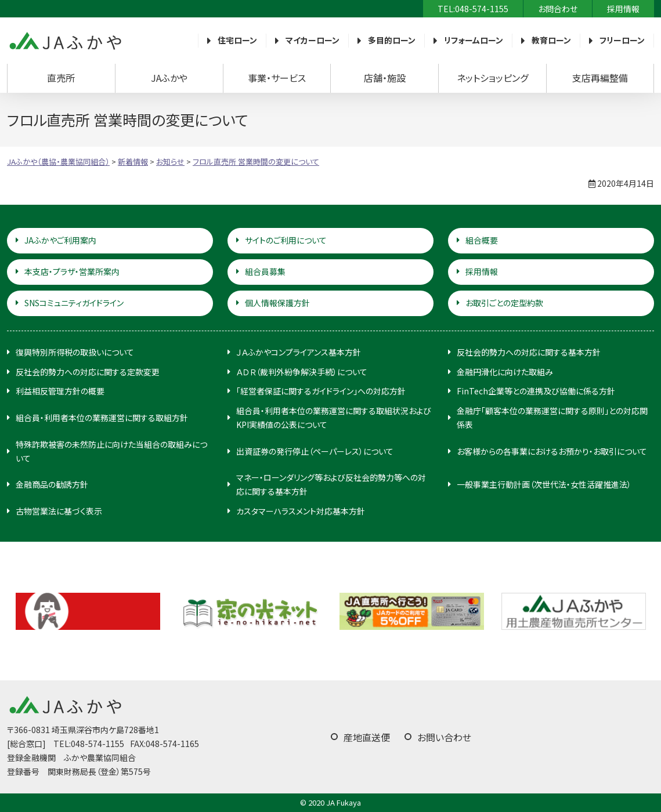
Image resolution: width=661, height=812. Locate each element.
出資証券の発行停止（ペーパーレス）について (315, 451)
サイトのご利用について (286, 240)
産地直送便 (367, 737)
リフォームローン (474, 40)
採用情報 (623, 9)
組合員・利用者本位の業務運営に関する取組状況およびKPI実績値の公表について (334, 418)
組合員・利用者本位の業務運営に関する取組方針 (102, 418)
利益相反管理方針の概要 (60, 391)
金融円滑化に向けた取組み (505, 372)
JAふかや (169, 78)
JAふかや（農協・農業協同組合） (65, 41)
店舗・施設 (385, 78)
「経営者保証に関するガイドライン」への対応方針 (321, 391)
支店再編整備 (600, 78)
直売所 (61, 78)
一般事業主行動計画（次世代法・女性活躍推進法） (544, 484)
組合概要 (482, 240)
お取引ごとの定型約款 (504, 303)
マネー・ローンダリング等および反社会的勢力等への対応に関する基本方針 (331, 484)
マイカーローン (313, 40)
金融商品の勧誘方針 (52, 484)
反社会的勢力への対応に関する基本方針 (529, 352)
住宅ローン (237, 40)
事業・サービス (277, 78)
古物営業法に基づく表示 (59, 511)
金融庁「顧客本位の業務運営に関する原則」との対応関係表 (552, 418)
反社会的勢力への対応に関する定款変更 (88, 372)
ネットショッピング (492, 78)
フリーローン (622, 40)
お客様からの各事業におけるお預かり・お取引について (552, 451)
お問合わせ (558, 9)
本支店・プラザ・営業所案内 (72, 271)
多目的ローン (392, 40)
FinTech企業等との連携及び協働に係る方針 (536, 391)
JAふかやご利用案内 (60, 240)
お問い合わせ (444, 737)
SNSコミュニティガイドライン (74, 303)
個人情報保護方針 (277, 303)
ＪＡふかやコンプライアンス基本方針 (299, 352)
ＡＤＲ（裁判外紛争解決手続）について (302, 372)
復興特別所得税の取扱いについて (75, 352)
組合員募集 (265, 271)
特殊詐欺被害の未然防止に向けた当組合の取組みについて (111, 451)
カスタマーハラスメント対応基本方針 (301, 511)
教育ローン (551, 40)
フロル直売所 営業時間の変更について (256, 162)
